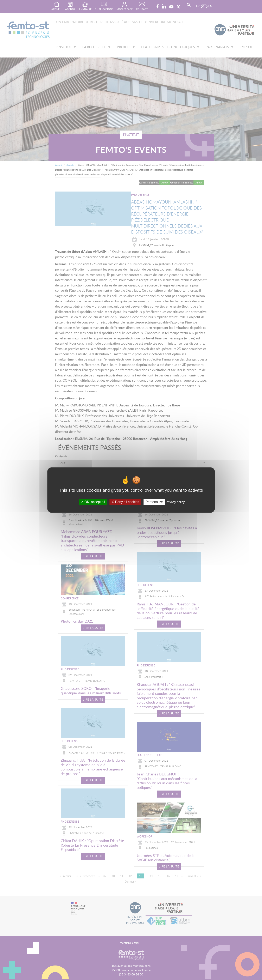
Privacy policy (175, 502)
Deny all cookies (125, 502)
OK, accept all (93, 502)
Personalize (154, 502)
